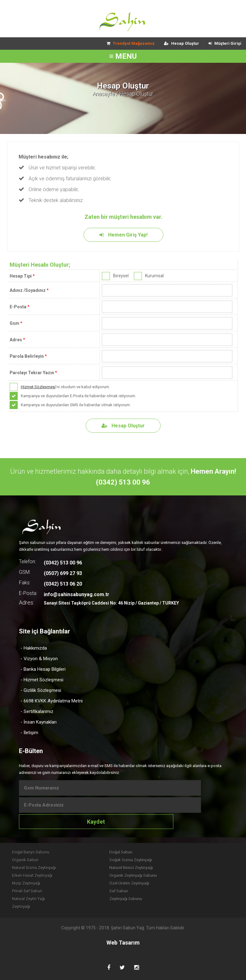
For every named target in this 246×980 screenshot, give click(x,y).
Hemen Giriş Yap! (123, 235)
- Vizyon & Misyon (39, 659)
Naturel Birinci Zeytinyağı (131, 868)
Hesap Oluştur (182, 43)
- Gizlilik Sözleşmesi (41, 690)
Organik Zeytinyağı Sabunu (133, 875)
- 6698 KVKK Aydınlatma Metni (52, 701)
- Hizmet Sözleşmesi (42, 680)
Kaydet (96, 822)
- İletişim (29, 733)
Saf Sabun (119, 891)
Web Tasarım (123, 943)
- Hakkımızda (34, 648)
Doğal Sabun (121, 852)
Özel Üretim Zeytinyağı (129, 883)
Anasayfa (104, 94)
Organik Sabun (25, 860)
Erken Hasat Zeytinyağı (32, 875)
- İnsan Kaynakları (39, 722)
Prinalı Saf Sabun (27, 891)
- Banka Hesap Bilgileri (43, 669)
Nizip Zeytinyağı (26, 883)
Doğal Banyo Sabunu (31, 852)
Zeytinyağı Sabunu (126, 899)
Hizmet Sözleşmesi (38, 387)
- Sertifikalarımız (37, 711)
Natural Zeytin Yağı (29, 899)
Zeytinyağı (21, 906)
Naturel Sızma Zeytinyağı (34, 868)
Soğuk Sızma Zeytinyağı (131, 860)
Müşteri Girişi (225, 43)
